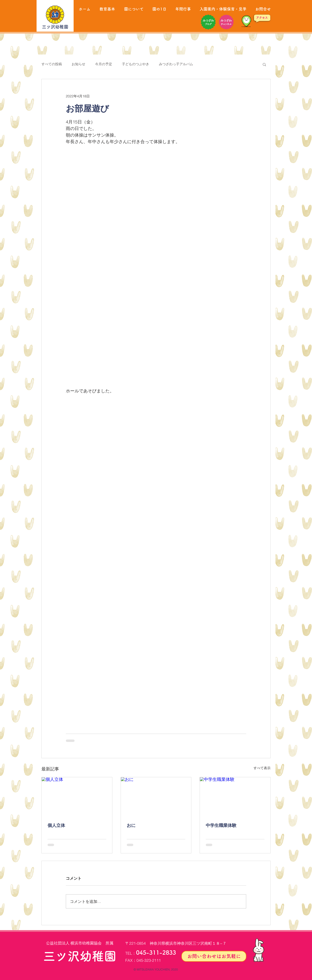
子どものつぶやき (136, 64)
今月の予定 (104, 64)
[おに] (156, 797)
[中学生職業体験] (235, 797)
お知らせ (78, 64)
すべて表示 (262, 768)
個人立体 (56, 825)
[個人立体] (77, 797)
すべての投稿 (52, 64)
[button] (264, 64)
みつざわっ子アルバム (176, 64)
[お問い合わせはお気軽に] (214, 956)
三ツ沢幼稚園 (55, 27)
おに (131, 825)
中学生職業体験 (221, 825)
